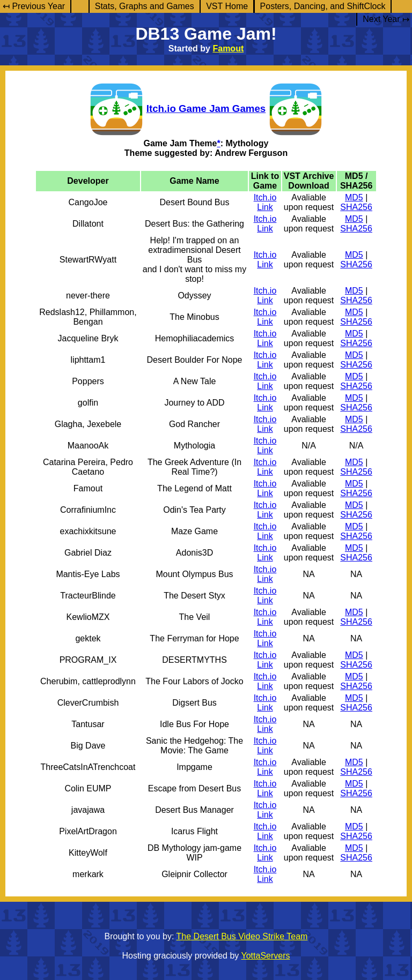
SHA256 (356, 207)
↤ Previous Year (34, 6)
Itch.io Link (265, 202)
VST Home (227, 6)
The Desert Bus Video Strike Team (242, 936)
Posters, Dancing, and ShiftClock (323, 6)
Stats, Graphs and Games (145, 6)
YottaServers (266, 956)
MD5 (354, 197)
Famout (228, 48)
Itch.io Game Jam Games (206, 109)
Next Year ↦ (386, 19)
